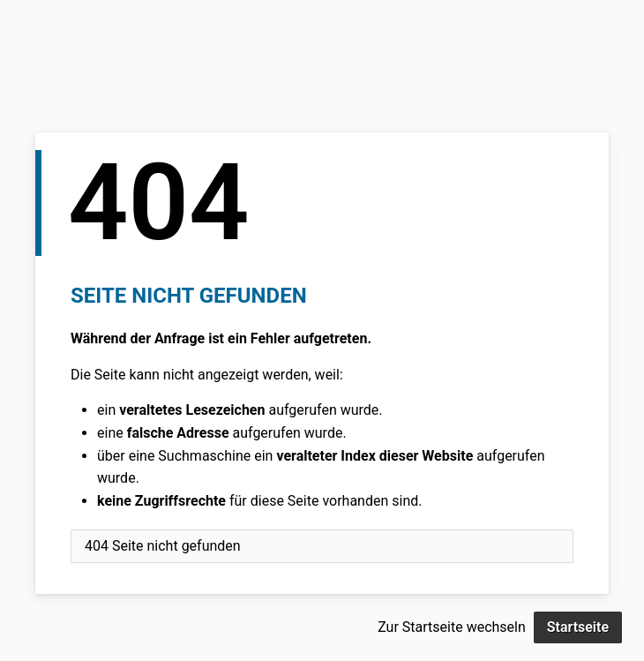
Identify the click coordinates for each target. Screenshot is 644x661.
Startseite (578, 627)
